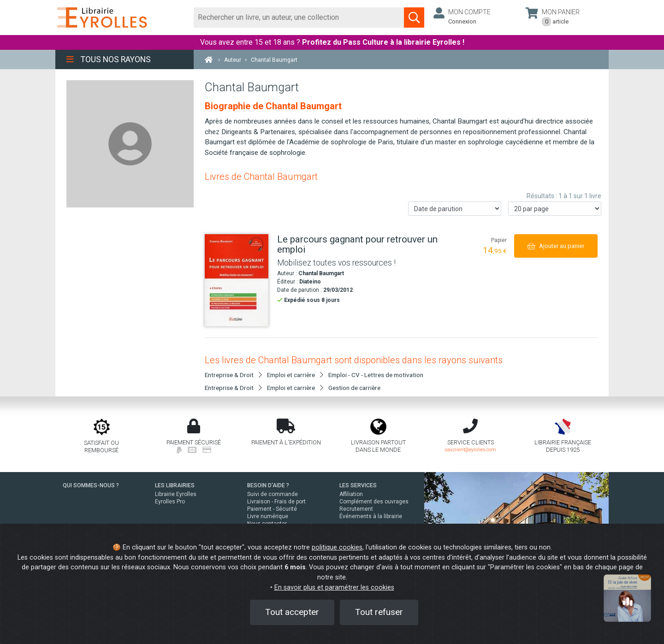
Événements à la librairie (371, 516)
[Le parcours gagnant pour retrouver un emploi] (237, 280)
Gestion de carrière (354, 388)
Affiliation (351, 494)
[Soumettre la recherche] (414, 18)
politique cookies (337, 547)
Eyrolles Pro (170, 502)
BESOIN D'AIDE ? (268, 485)
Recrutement (356, 509)
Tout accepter (292, 612)
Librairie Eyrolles (176, 494)
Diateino (310, 282)
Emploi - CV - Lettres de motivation (376, 375)
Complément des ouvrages (374, 502)
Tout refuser (379, 612)
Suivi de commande (273, 494)
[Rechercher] (299, 18)
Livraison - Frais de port (276, 502)
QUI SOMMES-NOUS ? (91, 485)
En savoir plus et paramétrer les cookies (334, 588)
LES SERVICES (358, 485)
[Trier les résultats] (455, 209)
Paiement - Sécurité (272, 509)
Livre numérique (268, 516)
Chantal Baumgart (321, 273)
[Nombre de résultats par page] (555, 209)
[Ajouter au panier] (556, 246)
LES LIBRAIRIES (175, 485)
